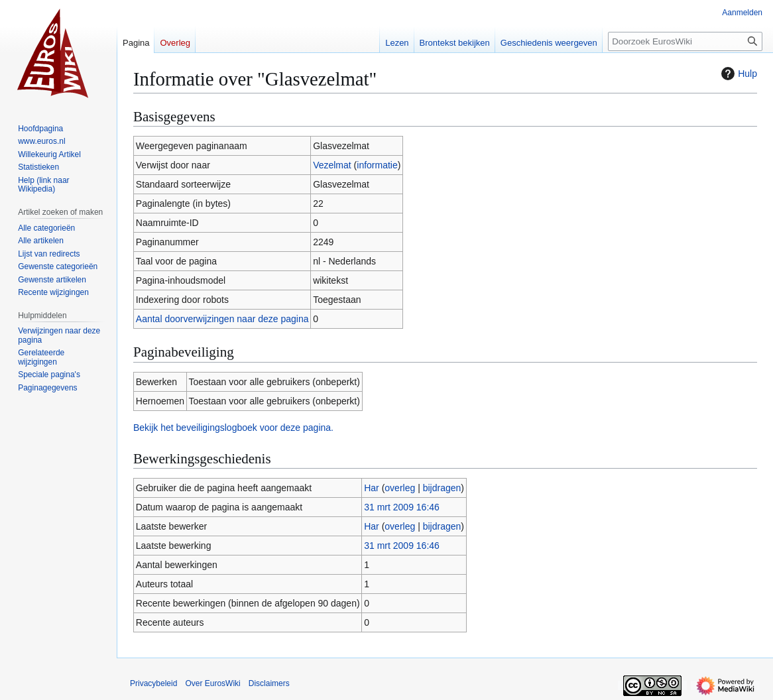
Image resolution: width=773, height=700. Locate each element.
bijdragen (442, 488)
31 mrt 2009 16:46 (402, 507)
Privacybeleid (153, 683)
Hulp (738, 74)
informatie (377, 165)
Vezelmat (332, 165)
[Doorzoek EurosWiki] (685, 41)
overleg (400, 488)
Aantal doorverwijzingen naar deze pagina (222, 319)
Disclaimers (269, 683)
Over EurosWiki (212, 683)
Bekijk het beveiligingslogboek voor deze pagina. (233, 428)
